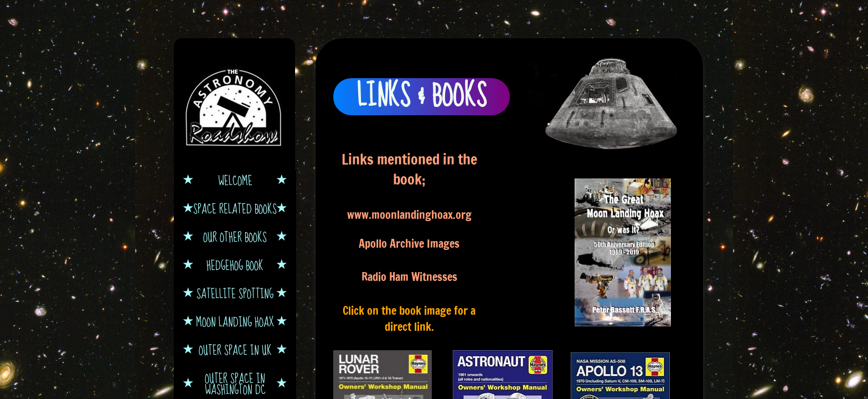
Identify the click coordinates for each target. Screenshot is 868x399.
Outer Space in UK (235, 350)
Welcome (235, 180)
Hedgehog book (235, 265)
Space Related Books (235, 208)
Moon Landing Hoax (235, 321)
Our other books (235, 237)
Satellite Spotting (235, 293)
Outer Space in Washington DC (235, 383)
